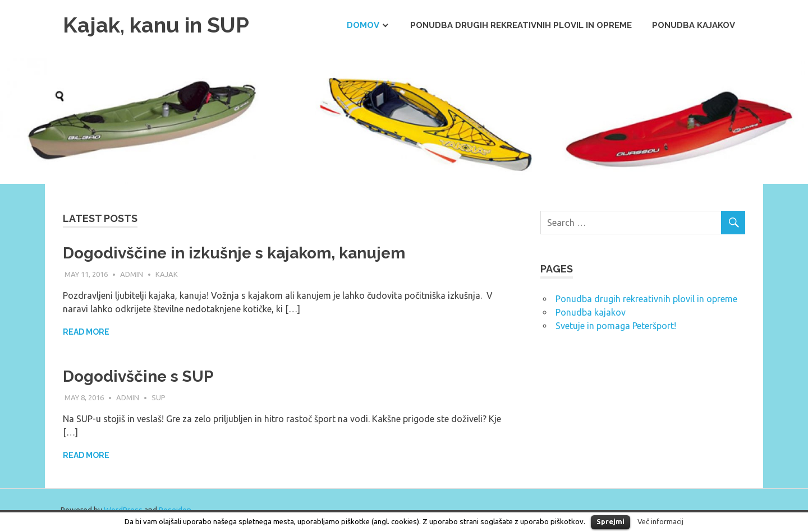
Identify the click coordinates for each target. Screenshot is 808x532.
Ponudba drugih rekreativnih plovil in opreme (521, 25)
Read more (86, 332)
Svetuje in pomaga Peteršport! (616, 326)
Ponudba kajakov (694, 25)
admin (132, 274)
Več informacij (660, 522)
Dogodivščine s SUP (138, 376)
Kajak (167, 274)
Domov (363, 25)
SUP (159, 397)
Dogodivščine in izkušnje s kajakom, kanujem (234, 253)
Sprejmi (610, 521)
